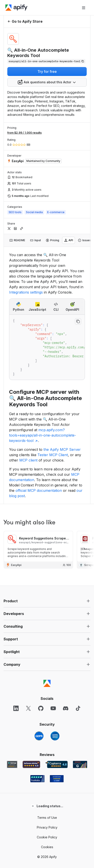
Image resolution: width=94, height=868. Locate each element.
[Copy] (46, 61)
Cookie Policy (47, 680)
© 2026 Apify (47, 700)
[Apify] (16, 8)
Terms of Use (47, 660)
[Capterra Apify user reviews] (57, 607)
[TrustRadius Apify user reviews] (37, 621)
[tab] (17, 240)
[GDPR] (39, 579)
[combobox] (47, 82)
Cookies (47, 690)
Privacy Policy (47, 670)
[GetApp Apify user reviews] (12, 607)
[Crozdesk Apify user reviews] (57, 621)
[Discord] (66, 551)
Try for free (47, 71)
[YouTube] (53, 551)
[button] (47, 444)
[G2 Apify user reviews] (80, 607)
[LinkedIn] (16, 551)
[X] (28, 551)
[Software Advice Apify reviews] (31, 607)
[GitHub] (41, 551)
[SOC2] (55, 579)
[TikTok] (78, 551)
